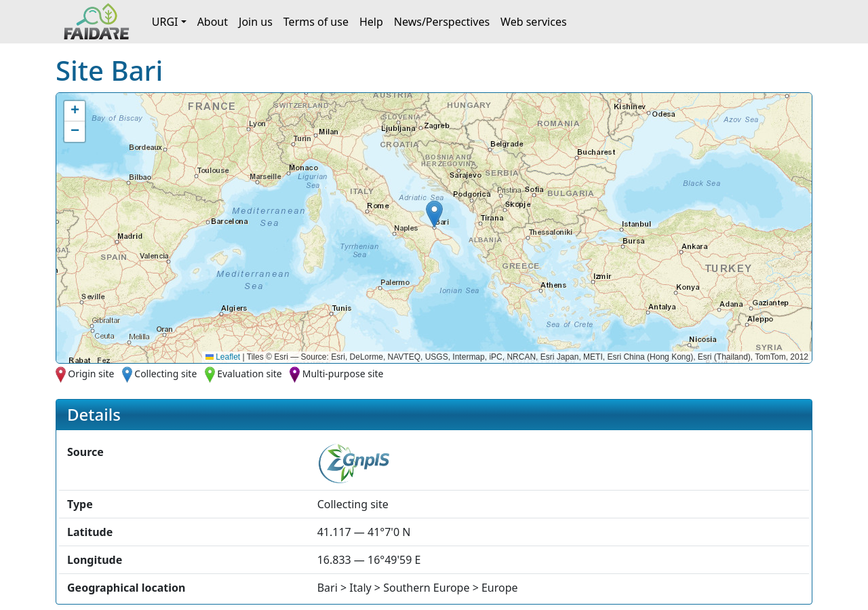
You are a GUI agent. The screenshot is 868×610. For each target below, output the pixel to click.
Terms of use (316, 22)
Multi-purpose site (343, 374)
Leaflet (223, 357)
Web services (534, 22)
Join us (256, 22)
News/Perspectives (442, 22)
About (213, 22)
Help (371, 22)
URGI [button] (165, 22)
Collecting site (165, 374)
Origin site (91, 374)
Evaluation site (250, 374)
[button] (434, 214)
